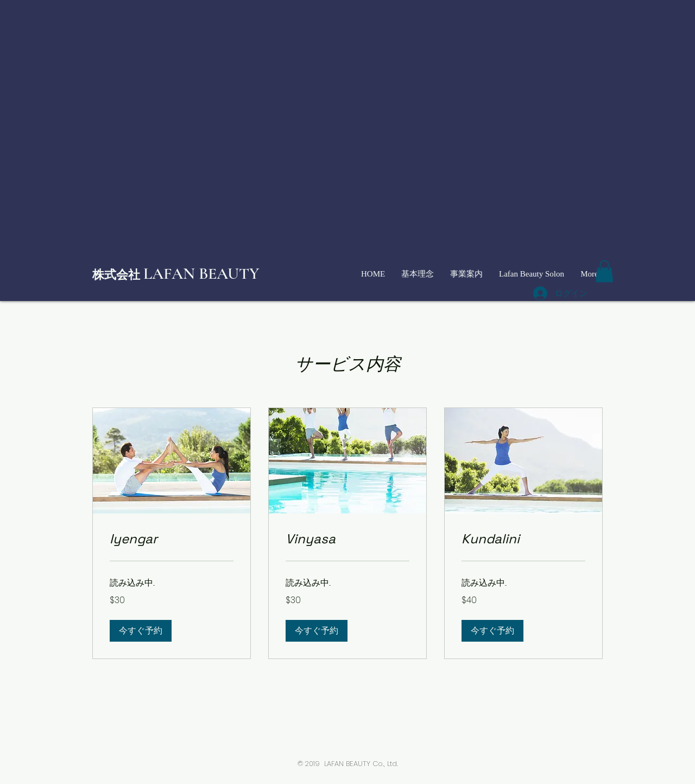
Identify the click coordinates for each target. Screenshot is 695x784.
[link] (172, 539)
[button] (604, 271)
